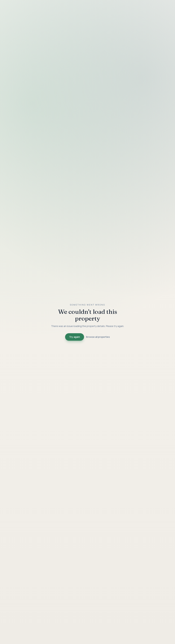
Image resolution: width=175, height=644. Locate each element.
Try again (75, 337)
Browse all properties (98, 337)
